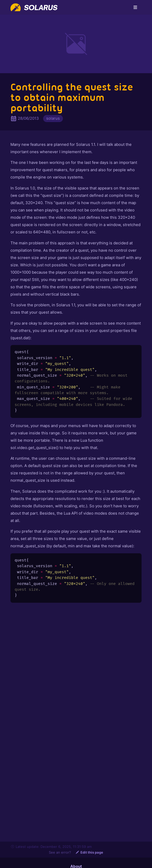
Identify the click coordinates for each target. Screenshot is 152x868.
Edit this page (89, 852)
